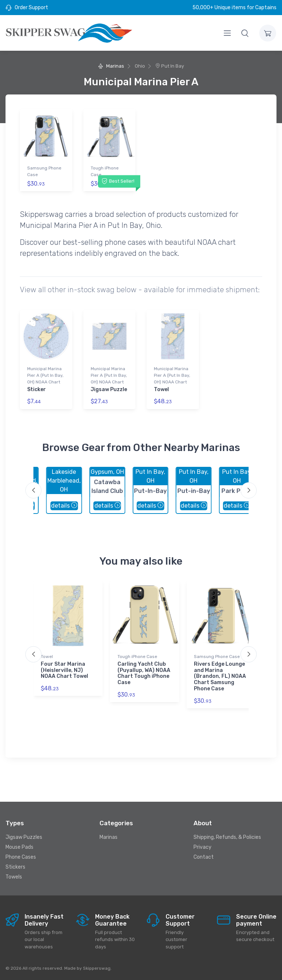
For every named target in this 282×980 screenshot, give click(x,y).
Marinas (111, 66)
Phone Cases (21, 857)
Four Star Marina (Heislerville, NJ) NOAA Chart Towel (64, 670)
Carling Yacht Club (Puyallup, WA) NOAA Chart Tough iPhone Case (144, 673)
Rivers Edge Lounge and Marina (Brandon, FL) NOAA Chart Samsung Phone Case (220, 676)
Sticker (37, 389)
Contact (204, 857)
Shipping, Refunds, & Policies (227, 837)
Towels (14, 877)
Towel (161, 389)
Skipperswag (97, 968)
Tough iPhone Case (105, 171)
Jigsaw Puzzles (24, 837)
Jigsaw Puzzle (109, 389)
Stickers (15, 867)
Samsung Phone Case (44, 171)
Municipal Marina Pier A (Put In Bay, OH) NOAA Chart (45, 375)
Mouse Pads (19, 847)
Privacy (203, 847)
